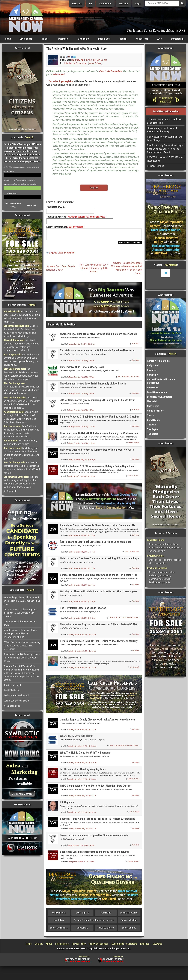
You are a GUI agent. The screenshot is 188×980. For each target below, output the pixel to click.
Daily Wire (136, 428)
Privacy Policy (79, 945)
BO (90, 4)
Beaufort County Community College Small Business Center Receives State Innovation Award (165, 149)
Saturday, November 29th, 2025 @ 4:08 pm (82, 636)
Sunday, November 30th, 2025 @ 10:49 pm (82, 461)
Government (26, 39)
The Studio (153, 434)
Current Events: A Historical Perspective (94, 922)
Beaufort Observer (129, 914)
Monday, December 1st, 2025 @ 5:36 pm (81, 362)
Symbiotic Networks (157, 568)
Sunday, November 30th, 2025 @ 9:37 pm (82, 537)
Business (63, 39)
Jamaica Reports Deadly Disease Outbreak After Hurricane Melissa (97, 721)
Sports (150, 415)
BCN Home (106, 914)
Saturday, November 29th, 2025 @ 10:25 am (82, 764)
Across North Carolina (158, 361)
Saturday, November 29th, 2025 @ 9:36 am (82, 814)
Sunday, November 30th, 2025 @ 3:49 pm (82, 554)
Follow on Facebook (99, 945)
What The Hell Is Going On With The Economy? (86, 754)
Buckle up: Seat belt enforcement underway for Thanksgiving (94, 853)
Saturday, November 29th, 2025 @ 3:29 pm (82, 669)
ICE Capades (67, 804)
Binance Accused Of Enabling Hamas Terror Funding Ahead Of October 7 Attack (22, 658)
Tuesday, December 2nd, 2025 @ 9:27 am (82, 346)
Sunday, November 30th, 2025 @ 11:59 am (82, 620)
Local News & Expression (160, 397)
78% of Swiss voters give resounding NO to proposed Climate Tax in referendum (22, 646)
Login (138, 4)
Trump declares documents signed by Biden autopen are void (94, 837)
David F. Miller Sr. (12, 690)
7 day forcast (171, 265)
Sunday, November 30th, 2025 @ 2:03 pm (82, 587)
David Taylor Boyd (12, 685)
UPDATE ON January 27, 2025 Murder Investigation (165, 159)
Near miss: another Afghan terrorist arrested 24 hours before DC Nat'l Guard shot (99, 628)
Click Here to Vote (13, 204)
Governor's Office (134, 444)
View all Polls (31, 205)
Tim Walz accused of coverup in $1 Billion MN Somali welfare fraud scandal (21, 613)
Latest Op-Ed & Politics (62, 326)
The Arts (151, 425)
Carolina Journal (133, 478)
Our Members (59, 914)
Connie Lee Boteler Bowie (16, 701)
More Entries (95, 63)
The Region (153, 429)
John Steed (135, 345)
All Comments (10, 491)
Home (8, 39)
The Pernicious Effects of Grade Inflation (83, 610)
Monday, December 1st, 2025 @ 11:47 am (82, 428)
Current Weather (129, 922)
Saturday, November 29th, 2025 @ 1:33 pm (82, 731)
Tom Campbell (134, 814)
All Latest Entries (12, 706)
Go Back (94, 188)
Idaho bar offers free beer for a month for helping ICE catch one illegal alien (100, 562)
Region (123, 39)
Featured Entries (106, 929)
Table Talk (77, 4)
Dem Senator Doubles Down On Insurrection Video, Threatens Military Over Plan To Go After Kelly (99, 644)
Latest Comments (59, 929)
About (49, 945)
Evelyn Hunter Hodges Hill (16, 695)
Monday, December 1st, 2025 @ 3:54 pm (81, 395)
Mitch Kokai (59, 75)
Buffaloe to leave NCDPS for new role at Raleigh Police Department (98, 468)
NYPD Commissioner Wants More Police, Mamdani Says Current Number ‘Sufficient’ (96, 789)
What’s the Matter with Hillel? (76, 738)
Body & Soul (104, 39)
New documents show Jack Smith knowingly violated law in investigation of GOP (20, 634)
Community (84, 39)
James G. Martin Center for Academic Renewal (124, 619)
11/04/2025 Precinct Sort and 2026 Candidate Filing (165, 121)
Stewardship (177, 39)
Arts (160, 39)
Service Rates (62, 945)
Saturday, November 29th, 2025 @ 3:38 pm (82, 653)
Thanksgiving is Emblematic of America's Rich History (162, 130)
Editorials (94, 270)
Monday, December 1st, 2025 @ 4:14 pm (81, 379)
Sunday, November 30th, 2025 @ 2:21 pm (82, 570)
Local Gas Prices (156, 540)
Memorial (152, 401)
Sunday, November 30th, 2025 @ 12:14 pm (82, 603)
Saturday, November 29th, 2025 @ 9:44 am (82, 797)
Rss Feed (145, 945)
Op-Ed (44, 39)
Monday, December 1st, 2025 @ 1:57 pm (81, 412)
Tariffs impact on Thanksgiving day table (83, 771)
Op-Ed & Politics (155, 411)
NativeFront (142, 39)
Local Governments (157, 392)
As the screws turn (70, 659)
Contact (39, 945)
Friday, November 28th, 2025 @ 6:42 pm (81, 847)
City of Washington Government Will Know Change (165, 138)
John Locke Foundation (75, 63)
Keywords (157, 945)
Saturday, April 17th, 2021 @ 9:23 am (89, 60)
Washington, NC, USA (166, 279)
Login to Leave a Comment (62, 254)
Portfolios (59, 922)
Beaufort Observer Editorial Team (128, 378)
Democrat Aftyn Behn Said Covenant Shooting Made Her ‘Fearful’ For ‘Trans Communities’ (99, 578)
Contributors (105, 4)
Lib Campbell (135, 669)
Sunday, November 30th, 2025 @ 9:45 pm (82, 478)
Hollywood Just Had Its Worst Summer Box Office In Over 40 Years (97, 451)
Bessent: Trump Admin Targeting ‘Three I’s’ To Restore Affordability (98, 820)
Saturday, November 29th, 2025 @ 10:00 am (82, 781)
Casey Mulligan (56, 81)
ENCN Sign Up (82, 914)
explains (69, 81)
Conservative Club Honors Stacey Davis (20, 623)
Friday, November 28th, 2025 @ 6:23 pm (81, 863)
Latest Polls (82, 929)
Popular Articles (155, 556)
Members (123, 4)
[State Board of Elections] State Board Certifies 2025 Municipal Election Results (95, 545)
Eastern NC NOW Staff (132, 553)
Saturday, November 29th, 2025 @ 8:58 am (82, 830)
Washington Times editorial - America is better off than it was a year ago (98, 595)
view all (29, 137)
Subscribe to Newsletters (124, 945)
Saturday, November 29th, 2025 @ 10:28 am (82, 748)
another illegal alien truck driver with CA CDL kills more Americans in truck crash (22, 601)
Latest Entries (129, 929)
